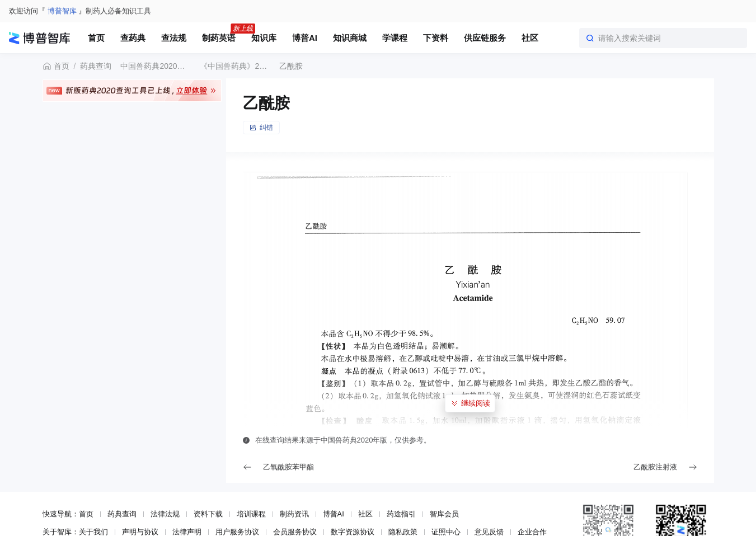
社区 (365, 514)
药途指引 (401, 514)
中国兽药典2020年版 (156, 66)
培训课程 (251, 514)
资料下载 (208, 514)
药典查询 (96, 66)
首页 (56, 66)
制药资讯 (294, 514)
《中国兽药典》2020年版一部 (235, 66)
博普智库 (62, 11)
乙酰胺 (291, 66)
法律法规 (165, 514)
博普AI (334, 514)
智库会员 (444, 514)
